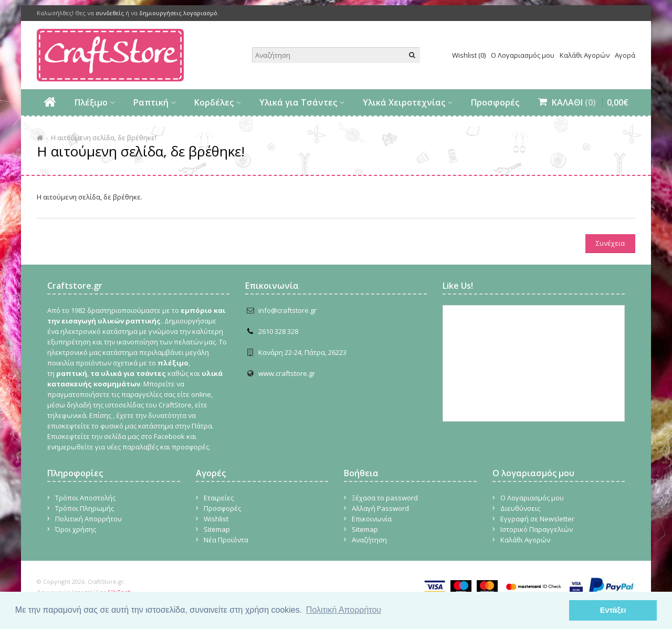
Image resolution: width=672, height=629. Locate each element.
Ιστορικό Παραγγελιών (537, 529)
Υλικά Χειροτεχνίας (404, 102)
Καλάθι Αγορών (585, 55)
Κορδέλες (214, 102)
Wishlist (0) (469, 55)
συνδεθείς (110, 13)
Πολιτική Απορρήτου (88, 519)
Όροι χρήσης (76, 529)
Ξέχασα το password (385, 498)
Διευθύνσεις (520, 508)
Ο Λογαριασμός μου (523, 55)
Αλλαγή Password (380, 508)
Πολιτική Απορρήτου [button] (344, 610)
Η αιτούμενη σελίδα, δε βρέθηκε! (104, 138)
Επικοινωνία (372, 519)
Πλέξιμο (91, 102)
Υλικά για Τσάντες (298, 102)
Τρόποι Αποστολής (85, 498)
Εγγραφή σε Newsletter (537, 519)
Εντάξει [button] (613, 610)
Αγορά (625, 55)
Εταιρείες (219, 498)
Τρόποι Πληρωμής (85, 508)
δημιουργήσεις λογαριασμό (178, 13)
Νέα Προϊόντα (226, 540)
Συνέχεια (610, 243)
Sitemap (217, 529)
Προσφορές (495, 102)
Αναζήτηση (369, 540)
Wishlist (216, 519)
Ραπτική (151, 102)
